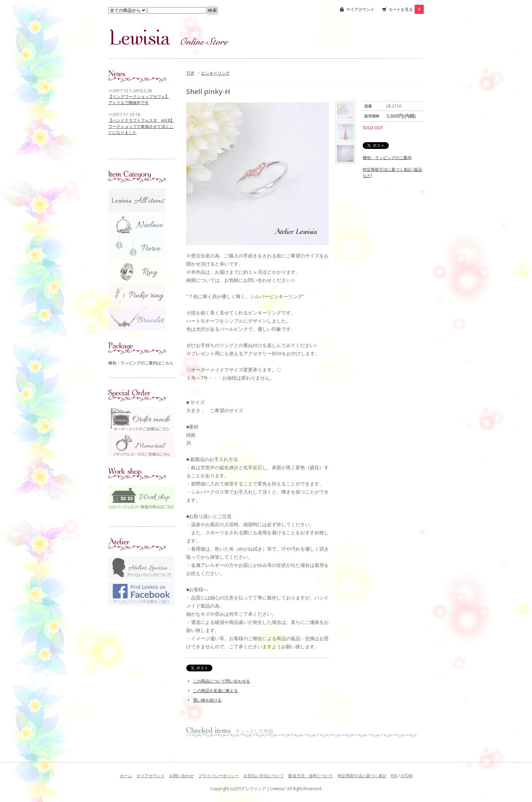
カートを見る (406, 9)
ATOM (407, 776)
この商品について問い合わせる (222, 681)
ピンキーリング (215, 73)
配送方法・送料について (311, 776)
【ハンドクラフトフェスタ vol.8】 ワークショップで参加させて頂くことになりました (141, 126)
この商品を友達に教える (215, 691)
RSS (394, 776)
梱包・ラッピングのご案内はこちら (141, 363)
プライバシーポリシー (218, 776)
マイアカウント (360, 9)
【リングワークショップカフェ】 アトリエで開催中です (139, 100)
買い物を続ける (207, 700)
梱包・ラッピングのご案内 (387, 158)
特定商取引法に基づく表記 (362, 776)
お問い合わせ (182, 776)
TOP (190, 73)
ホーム (126, 776)
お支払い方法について (264, 776)
